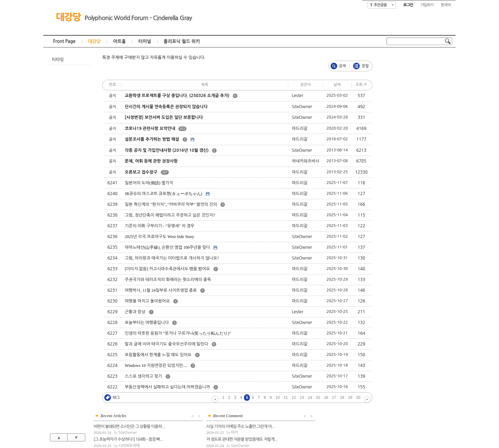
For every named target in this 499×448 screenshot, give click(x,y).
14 (310, 397)
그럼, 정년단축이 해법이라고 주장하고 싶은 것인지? (170, 215)
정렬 (365, 66)
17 (334, 397)
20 (358, 397)
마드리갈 (416, 104)
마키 (413, 163)
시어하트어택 (420, 91)
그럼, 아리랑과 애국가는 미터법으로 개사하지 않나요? (172, 258)
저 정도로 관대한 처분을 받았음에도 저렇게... (419, 170)
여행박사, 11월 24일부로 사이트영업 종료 (161, 290)
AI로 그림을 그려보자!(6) (404, 111)
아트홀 (120, 41)
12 (294, 397)
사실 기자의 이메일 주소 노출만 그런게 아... (419, 157)
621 (182, 129)
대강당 (68, 17)
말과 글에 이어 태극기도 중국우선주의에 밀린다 (167, 344)
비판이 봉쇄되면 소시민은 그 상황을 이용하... (419, 72)
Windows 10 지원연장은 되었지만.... (156, 366)
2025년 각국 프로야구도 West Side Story (159, 237)
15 (318, 397)
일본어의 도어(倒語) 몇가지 (149, 183)
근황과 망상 (135, 312)
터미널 (145, 41)
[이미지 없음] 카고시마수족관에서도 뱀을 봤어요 (167, 269)
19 (350, 397)
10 (278, 397)
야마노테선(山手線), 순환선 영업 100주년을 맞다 (167, 247)
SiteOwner (418, 78)
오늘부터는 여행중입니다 (147, 323)
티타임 (58, 60)
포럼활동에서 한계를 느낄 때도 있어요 (158, 355)
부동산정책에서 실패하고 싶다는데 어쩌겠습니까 (167, 387)
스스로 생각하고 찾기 (143, 376)
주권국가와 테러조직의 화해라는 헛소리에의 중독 (168, 280)
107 (165, 172)
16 (326, 397)
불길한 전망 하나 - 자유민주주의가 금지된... (419, 124)
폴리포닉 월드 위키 (182, 41)
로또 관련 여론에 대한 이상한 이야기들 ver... (419, 98)
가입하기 (427, 5)
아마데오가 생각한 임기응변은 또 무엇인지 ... (419, 209)
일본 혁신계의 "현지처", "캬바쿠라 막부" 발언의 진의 (171, 204)
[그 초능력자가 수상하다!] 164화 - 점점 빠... (419, 85)
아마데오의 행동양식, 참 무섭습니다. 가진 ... (419, 196)
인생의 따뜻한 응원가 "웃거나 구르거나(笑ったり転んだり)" (178, 333)
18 (342, 397)
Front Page (64, 41)
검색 (343, 66)
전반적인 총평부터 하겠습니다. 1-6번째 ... (418, 183)
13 (302, 397)
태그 (116, 398)
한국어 (446, 5)
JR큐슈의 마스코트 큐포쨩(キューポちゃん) (163, 194)
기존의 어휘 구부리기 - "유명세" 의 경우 (160, 226)
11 (286, 397)
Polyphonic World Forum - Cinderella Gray (138, 18)
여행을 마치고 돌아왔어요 (147, 301)
